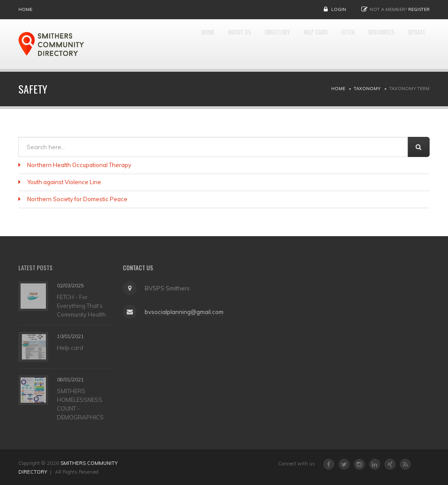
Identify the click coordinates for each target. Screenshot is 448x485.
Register (419, 9)
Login (339, 9)
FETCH (326, 44)
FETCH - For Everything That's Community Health (81, 305)
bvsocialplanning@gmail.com (182, 312)
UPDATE (413, 44)
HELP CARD (285, 44)
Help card (70, 348)
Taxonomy (367, 89)
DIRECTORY (237, 44)
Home (25, 9)
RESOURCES (368, 44)
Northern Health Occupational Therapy (79, 165)
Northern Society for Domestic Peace (77, 199)
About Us (189, 44)
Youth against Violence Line (64, 182)
